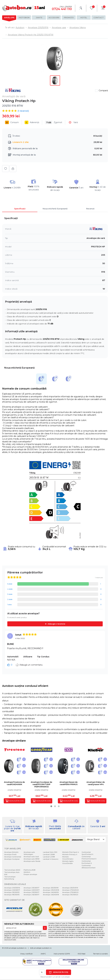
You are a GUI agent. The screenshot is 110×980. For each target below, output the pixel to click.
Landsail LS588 (49, 855)
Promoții (69, 18)
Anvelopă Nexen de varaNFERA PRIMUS (69, 783)
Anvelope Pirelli (10, 855)
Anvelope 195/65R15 (12, 892)
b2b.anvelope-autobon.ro (41, 948)
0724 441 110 (62, 9)
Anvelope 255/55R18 (51, 888)
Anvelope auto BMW (32, 859)
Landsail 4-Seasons (51, 859)
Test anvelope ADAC (12, 870)
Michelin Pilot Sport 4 (71, 852)
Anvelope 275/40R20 (71, 890)
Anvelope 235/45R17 (31, 888)
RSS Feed (81, 954)
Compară (103, 91)
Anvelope (9, 18)
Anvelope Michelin (11, 852)
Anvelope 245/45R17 (31, 895)
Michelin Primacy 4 (70, 855)
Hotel (84, 18)
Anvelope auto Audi (31, 857)
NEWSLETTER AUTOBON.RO (19, 924)
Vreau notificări (26, 954)
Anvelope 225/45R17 (12, 890)
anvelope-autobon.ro (18, 948)
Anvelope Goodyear (12, 859)
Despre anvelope (30, 874)
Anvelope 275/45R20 (70, 892)
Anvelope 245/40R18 (51, 895)
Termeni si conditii (100, 954)
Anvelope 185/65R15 (12, 895)
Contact (99, 18)
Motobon (24, 18)
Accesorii (54, 18)
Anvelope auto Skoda (32, 861)
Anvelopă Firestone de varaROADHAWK (14, 783)
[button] (51, 806)
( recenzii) (23, 111)
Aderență (32, 122)
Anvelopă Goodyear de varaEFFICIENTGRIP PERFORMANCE (41, 784)
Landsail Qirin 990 (50, 852)
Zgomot (54, 122)
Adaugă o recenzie (56, 624)
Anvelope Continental (13, 857)
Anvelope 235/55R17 (31, 892)
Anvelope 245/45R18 (51, 892)
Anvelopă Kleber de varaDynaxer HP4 (96, 783)
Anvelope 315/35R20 (70, 895)
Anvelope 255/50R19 (70, 888)
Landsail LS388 (49, 857)
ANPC (43, 954)
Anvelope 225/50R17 (32, 890)
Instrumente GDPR (62, 954)
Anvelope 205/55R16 (12, 888)
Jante (39, 18)
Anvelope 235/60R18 (51, 890)
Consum (12, 122)
